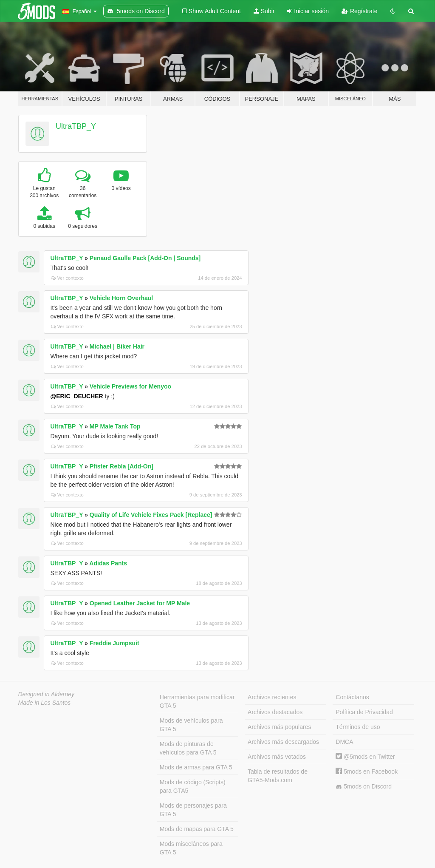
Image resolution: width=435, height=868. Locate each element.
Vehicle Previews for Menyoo (130, 386)
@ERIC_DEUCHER (77, 396)
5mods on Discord (364, 787)
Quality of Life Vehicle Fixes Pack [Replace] (151, 515)
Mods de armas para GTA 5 (196, 767)
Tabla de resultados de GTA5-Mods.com (278, 776)
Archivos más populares (279, 727)
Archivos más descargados (283, 742)
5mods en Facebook (367, 772)
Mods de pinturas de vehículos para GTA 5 (188, 748)
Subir (264, 11)
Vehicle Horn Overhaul (121, 298)
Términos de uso (358, 727)
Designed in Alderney (47, 694)
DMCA (344, 742)
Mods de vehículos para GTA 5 (191, 725)
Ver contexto (67, 278)
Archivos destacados (275, 712)
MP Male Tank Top (115, 426)
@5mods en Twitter (365, 757)
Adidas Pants (108, 563)
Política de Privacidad (364, 712)
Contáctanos (352, 697)
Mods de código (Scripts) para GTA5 (193, 786)
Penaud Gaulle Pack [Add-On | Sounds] (145, 258)
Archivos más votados (277, 757)
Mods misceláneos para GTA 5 (191, 848)
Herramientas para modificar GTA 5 (197, 701)
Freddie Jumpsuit (114, 643)
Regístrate (359, 11)
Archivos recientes (272, 697)
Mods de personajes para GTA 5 (193, 810)
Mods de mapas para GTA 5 (197, 829)
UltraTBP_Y (76, 126)
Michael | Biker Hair (117, 346)
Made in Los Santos (45, 703)
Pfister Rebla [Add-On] (121, 466)
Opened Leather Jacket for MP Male (140, 603)
